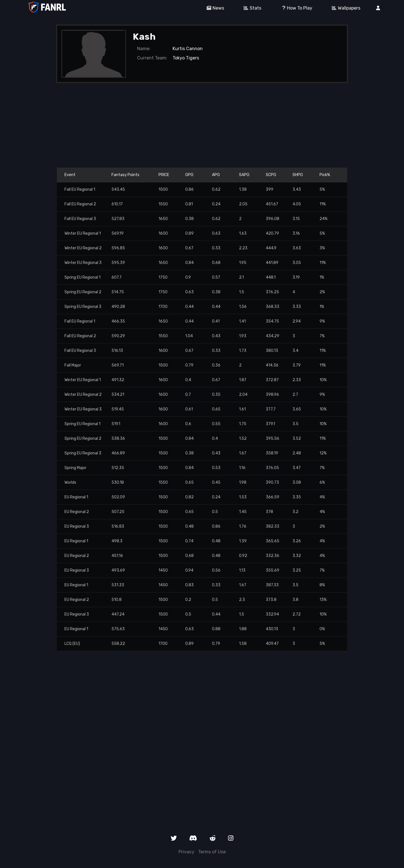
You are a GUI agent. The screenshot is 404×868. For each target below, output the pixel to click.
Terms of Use (212, 852)
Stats (251, 8)
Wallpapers (344, 8)
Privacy (186, 852)
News (213, 8)
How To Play (295, 8)
